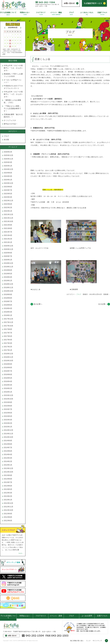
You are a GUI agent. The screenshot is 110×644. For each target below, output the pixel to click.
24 (18, 43)
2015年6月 (8, 413)
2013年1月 (8, 500)
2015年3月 (8, 420)
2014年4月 (8, 454)
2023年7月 (8, 190)
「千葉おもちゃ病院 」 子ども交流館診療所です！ (14, 108)
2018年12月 (9, 284)
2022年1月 (8, 211)
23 (15, 43)
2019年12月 (9, 263)
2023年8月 (8, 187)
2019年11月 (9, 267)
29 (13, 46)
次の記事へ (103, 304)
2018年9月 (8, 294)
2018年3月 (8, 312)
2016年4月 (8, 381)
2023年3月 (8, 197)
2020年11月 (9, 249)
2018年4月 (8, 308)
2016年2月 (8, 388)
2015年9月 (8, 402)
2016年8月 (8, 368)
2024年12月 (9, 169)
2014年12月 (9, 430)
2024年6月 (8, 173)
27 (8, 46)
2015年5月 (8, 416)
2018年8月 (8, 298)
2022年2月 (8, 208)
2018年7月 (8, 301)
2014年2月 (8, 461)
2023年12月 (9, 183)
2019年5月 (8, 274)
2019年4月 (8, 277)
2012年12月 (9, 503)
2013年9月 (8, 475)
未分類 (6, 140)
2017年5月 (8, 336)
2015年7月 (8, 409)
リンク (88, 641)
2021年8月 (8, 228)
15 (13, 40)
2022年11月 (9, 201)
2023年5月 (8, 194)
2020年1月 (8, 260)
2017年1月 (8, 350)
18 (20, 40)
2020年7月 (8, 256)
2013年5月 (8, 489)
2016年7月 (8, 371)
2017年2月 (8, 347)
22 (13, 43)
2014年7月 (8, 448)
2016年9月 (8, 364)
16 (15, 40)
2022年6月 (8, 204)
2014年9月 (8, 441)
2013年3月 (8, 493)
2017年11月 (9, 322)
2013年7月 (8, 482)
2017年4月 (8, 340)
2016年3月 (8, 385)
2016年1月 (8, 392)
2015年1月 (8, 427)
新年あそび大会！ (11, 124)
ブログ (79, 294)
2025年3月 (8, 162)
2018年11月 (9, 288)
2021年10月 (9, 221)
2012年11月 (9, 507)
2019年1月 (8, 281)
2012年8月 (8, 517)
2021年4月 (8, 235)
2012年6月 (8, 521)
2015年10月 (9, 399)
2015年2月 (8, 423)
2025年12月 (9, 155)
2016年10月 (9, 361)
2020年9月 (8, 253)
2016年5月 (8, 378)
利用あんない (25, 616)
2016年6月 (8, 374)
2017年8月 (8, 329)
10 (18, 37)
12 (5, 40)
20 (8, 43)
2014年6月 (8, 451)
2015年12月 (9, 395)
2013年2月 (8, 496)
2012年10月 (9, 510)
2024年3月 (8, 176)
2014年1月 (8, 465)
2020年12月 (9, 246)
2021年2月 (8, 239)
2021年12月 (9, 214)
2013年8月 (8, 479)
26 (5, 46)
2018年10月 (9, 291)
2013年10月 (9, 472)
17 (18, 40)
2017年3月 (8, 343)
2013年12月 (9, 468)
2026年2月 (8, 152)
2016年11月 (9, 357)
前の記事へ (38, 304)
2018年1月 (8, 315)
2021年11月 (9, 218)
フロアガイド (41, 616)
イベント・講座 (56, 616)
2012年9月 (8, 514)
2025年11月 (9, 159)
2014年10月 (9, 437)
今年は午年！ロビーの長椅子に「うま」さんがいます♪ (13, 68)
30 (15, 46)
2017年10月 (9, 326)
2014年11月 (9, 434)
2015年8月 (8, 406)
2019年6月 (8, 270)
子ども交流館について (8, 617)
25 (20, 43)
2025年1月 (8, 166)
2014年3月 (8, 458)
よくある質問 (87, 616)
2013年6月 (8, 486)
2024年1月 (8, 180)
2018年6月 (8, 305)
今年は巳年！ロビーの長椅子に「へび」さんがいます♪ (13, 94)
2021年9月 (8, 225)
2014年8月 (8, 444)
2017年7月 (8, 333)
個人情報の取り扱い (77, 641)
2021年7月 (8, 232)
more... (21, 553)
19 (5, 43)
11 (20, 37)
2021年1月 (8, 242)
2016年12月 (9, 354)
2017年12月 (9, 319)
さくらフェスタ (10, 120)
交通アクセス (102, 616)
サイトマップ (97, 641)
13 (8, 40)
